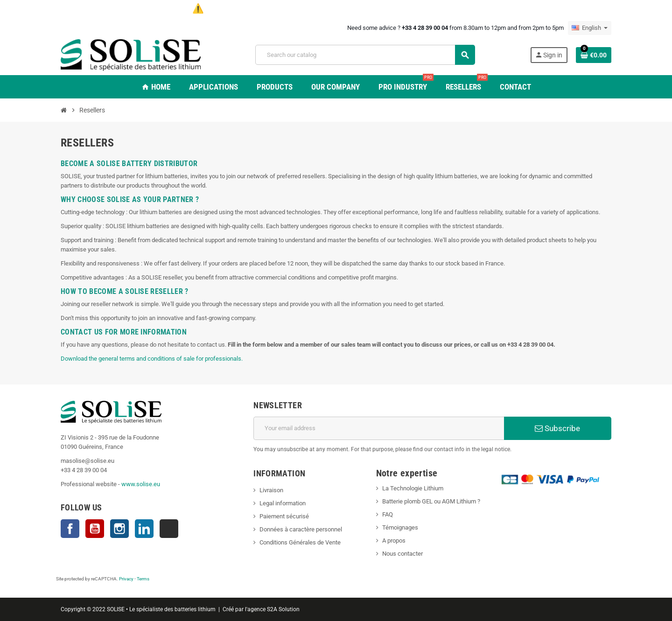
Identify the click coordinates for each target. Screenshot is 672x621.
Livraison (271, 490)
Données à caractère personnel (301, 529)
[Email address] (379, 428)
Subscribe (557, 428)
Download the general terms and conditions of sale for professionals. (152, 359)
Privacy (126, 579)
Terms (143, 579)
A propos (394, 541)
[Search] (365, 55)
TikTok (169, 529)
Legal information (283, 503)
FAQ (388, 514)
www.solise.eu (141, 484)
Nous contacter (402, 554)
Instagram (119, 529)
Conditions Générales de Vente (300, 542)
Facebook (70, 529)
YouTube (95, 529)
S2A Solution (283, 609)
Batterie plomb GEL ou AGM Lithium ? (431, 501)
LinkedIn (144, 529)
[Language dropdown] (590, 28)
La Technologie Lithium (413, 488)
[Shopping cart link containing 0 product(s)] (594, 55)
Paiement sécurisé (284, 516)
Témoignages (400, 527)
